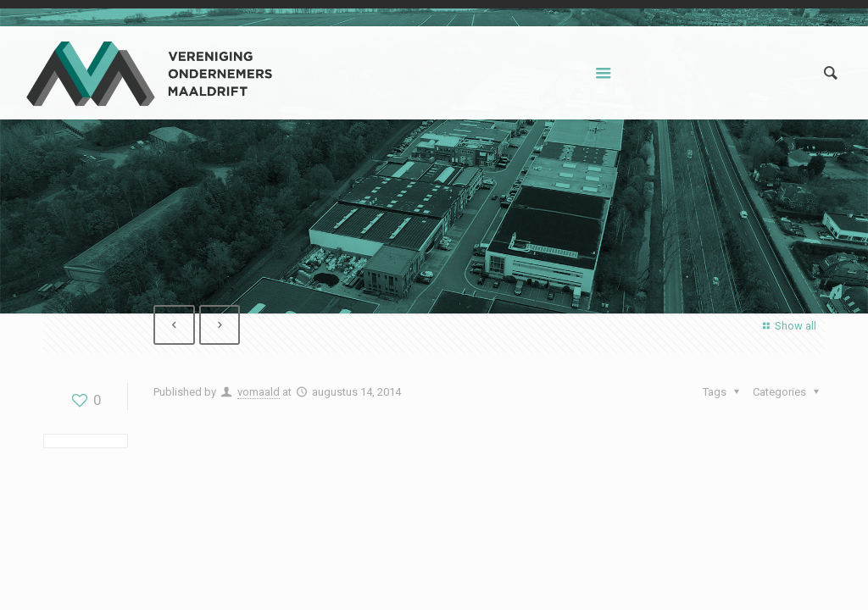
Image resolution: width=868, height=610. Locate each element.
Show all (787, 326)
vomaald (259, 392)
